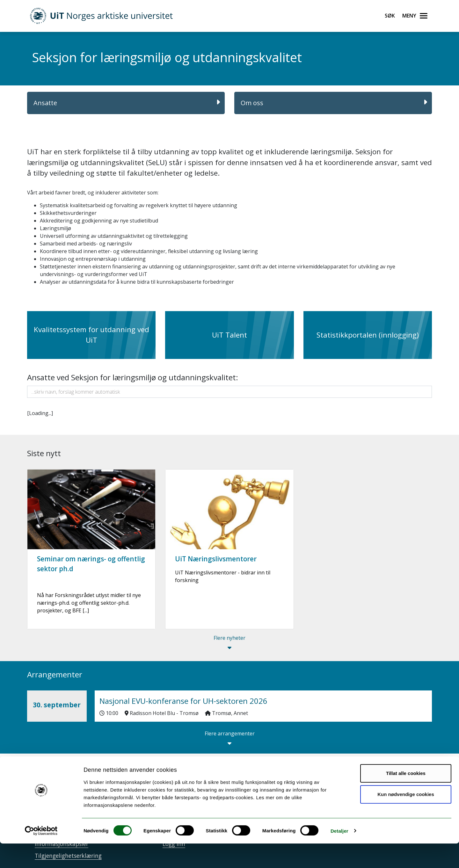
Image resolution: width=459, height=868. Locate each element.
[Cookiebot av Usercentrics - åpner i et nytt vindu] (41, 856)
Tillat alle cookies (406, 798)
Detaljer (339, 855)
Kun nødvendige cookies (406, 819)
